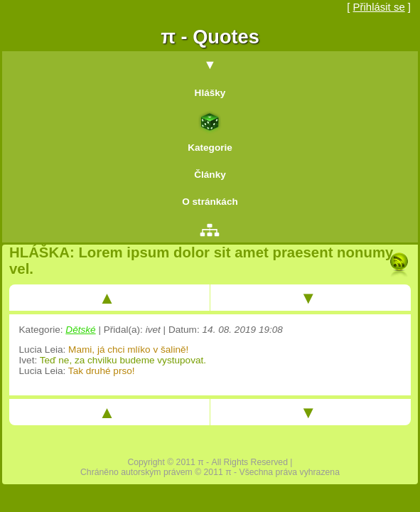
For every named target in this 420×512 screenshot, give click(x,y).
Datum (183, 330)
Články (210, 175)
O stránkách (210, 202)
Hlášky (210, 93)
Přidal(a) (122, 330)
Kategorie (210, 148)
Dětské (80, 330)
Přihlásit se (379, 7)
